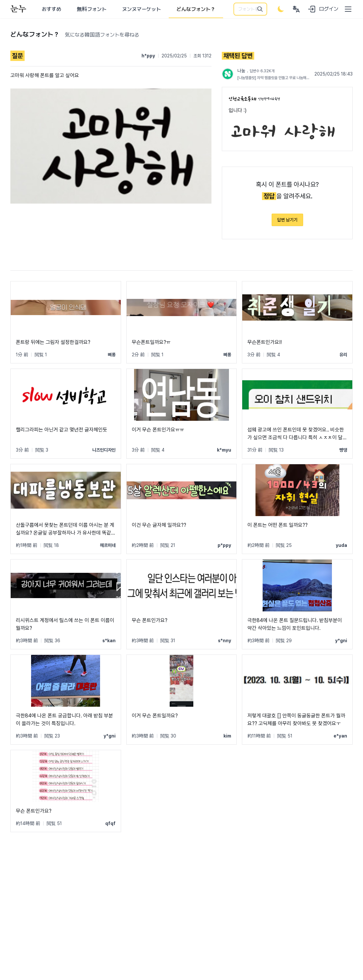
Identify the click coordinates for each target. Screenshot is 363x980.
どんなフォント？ (196, 9)
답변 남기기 (287, 220)
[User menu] (296, 9)
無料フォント (92, 9)
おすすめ (51, 9)
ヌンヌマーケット (142, 9)
